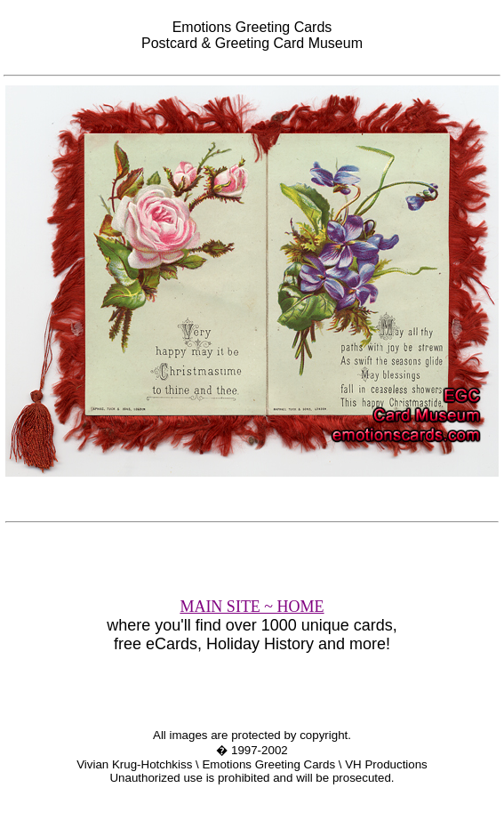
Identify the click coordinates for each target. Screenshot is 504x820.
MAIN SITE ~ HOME (252, 607)
